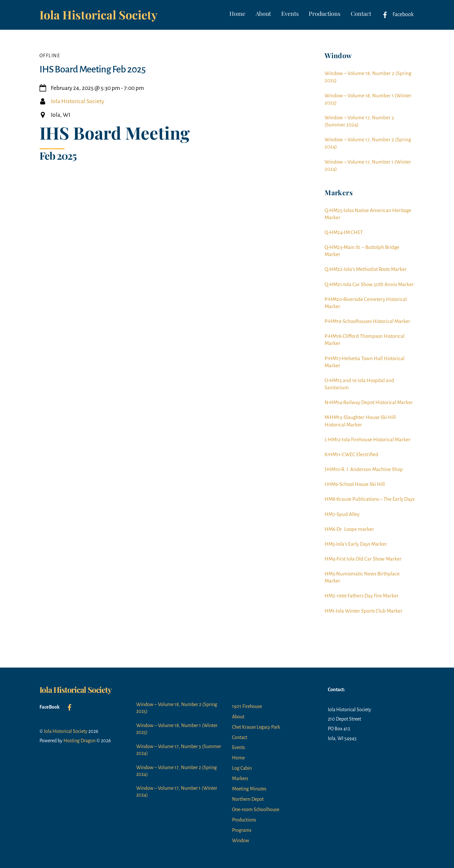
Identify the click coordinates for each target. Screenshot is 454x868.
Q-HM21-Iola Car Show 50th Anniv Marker (369, 284)
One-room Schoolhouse (256, 809)
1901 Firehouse (247, 706)
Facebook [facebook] (396, 15)
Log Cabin (242, 768)
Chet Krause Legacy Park (256, 727)
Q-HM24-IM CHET (344, 232)
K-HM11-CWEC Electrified (351, 454)
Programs (242, 830)
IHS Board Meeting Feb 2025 (92, 69)
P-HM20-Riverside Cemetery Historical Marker (366, 303)
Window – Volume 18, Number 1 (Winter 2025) (368, 99)
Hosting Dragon (79, 741)
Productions (325, 14)
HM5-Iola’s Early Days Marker (356, 544)
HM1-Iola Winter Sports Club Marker (364, 611)
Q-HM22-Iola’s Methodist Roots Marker (366, 269)
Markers (240, 778)
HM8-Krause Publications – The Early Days (370, 499)
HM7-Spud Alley (342, 514)
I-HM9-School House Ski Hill (355, 484)
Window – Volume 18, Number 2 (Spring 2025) (368, 77)
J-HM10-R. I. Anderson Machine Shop (364, 469)
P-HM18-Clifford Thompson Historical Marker (365, 340)
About (263, 14)
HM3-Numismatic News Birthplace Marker (362, 577)
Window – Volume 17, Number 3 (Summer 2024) (359, 121)
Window (241, 841)
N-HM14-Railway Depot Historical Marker (369, 402)
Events (290, 14)
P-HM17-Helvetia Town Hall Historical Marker (365, 362)
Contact (361, 14)
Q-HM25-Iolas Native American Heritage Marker (368, 214)
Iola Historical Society (78, 101)
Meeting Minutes (249, 789)
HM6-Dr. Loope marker (349, 529)
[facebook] (70, 707)
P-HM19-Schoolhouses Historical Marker (367, 321)
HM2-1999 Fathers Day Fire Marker (362, 596)
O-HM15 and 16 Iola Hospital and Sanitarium (359, 384)
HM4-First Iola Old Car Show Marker (363, 559)
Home (237, 14)
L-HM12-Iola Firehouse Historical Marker (368, 439)
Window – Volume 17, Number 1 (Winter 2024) (368, 165)
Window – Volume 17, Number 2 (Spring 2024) (368, 143)
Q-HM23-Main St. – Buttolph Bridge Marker (362, 251)
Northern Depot (248, 799)
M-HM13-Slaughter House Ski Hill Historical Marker (360, 421)
